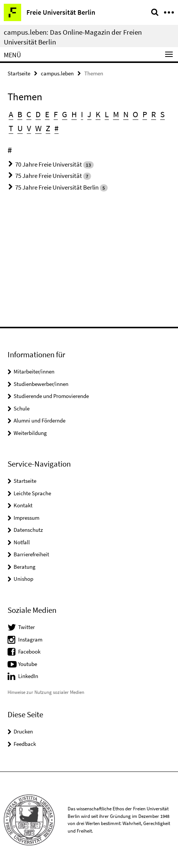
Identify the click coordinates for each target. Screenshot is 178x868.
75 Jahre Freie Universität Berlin (57, 187)
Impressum (26, 518)
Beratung (25, 567)
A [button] (11, 114)
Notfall (22, 542)
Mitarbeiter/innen (34, 371)
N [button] (126, 114)
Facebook (29, 651)
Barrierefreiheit (31, 554)
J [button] (89, 114)
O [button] (135, 114)
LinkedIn (28, 676)
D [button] (38, 114)
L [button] (107, 114)
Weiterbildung (30, 433)
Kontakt (23, 505)
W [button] (38, 128)
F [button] (56, 114)
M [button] (116, 114)
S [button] (163, 114)
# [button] (56, 128)
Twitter (26, 627)
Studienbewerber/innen (41, 384)
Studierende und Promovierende (51, 396)
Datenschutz (28, 530)
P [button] (145, 114)
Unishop (23, 579)
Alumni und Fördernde (39, 420)
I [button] (82, 114)
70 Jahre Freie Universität (49, 164)
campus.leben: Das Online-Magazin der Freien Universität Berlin (73, 37)
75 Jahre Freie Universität (49, 176)
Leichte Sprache (32, 493)
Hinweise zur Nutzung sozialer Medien (46, 692)
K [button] (98, 114)
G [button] (65, 114)
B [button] (20, 114)
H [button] (74, 114)
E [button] (47, 114)
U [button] (20, 128)
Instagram (30, 639)
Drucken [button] (23, 731)
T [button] (11, 128)
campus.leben (57, 73)
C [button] (29, 114)
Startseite (19, 73)
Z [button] (48, 128)
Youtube (28, 664)
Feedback (25, 744)
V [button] (29, 128)
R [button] (154, 114)
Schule (22, 408)
